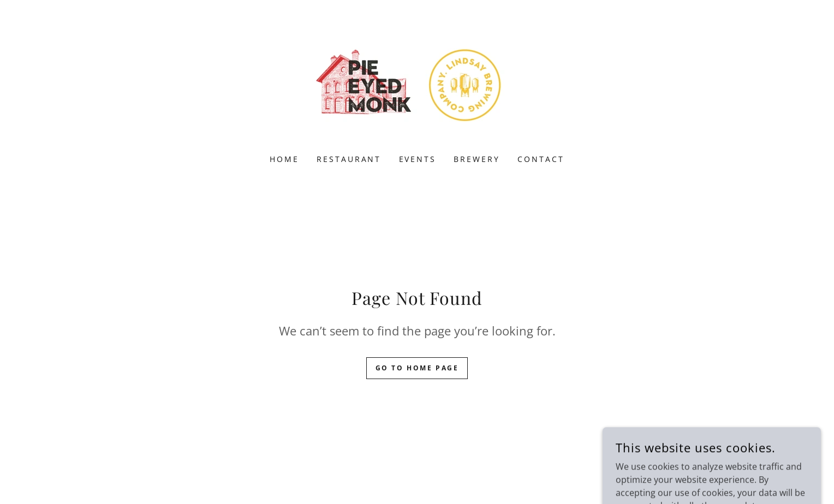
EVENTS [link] (418, 159)
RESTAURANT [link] (349, 159)
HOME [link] (284, 159)
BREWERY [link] (477, 159)
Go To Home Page (417, 368)
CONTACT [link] (541, 159)
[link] (417, 84)
